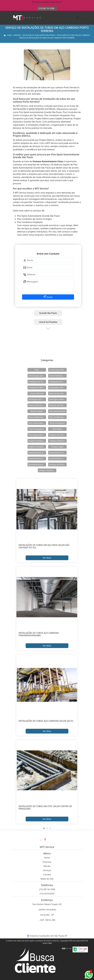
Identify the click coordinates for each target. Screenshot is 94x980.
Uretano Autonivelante (48, 470)
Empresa (47, 862)
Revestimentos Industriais (58, 459)
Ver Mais (47, 558)
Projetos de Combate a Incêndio (58, 435)
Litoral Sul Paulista (48, 322)
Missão (47, 866)
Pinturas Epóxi (37, 411)
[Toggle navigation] (77, 18)
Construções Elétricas (58, 370)
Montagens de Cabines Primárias (37, 399)
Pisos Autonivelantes (37, 423)
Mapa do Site (47, 879)
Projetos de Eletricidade (37, 441)
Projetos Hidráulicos (37, 447)
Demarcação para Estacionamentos (37, 376)
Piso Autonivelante (57, 411)
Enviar (49, 297)
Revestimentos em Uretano (37, 459)
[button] (44, 828)
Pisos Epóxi (57, 429)
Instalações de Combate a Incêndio (58, 382)
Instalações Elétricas (37, 388)
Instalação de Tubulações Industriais (37, 382)
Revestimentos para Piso (37, 464)
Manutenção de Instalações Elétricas (58, 393)
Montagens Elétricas (58, 399)
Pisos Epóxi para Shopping (37, 435)
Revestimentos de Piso (58, 453)
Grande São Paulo (48, 313)
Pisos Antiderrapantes (58, 417)
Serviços (47, 870)
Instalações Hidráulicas (58, 388)
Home (47, 858)
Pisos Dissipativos (37, 429)
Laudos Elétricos (37, 393)
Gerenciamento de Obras (58, 376)
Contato (47, 875)
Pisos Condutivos (57, 423)
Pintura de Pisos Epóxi (37, 405)
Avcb (37, 370)
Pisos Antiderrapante (37, 417)
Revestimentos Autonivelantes (37, 453)
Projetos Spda (57, 447)
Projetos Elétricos (57, 441)
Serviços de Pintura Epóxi (58, 464)
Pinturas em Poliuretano (58, 405)
